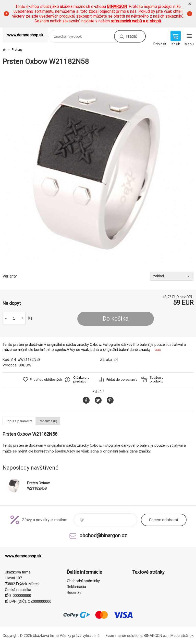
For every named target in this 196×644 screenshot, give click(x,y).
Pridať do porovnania (122, 380)
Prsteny (17, 50)
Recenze (74, 593)
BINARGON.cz (155, 636)
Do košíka (116, 319)
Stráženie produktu (157, 379)
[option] (98, 169)
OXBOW (25, 365)
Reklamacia (76, 587)
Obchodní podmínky (83, 581)
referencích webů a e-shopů (136, 21)
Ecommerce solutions (124, 636)
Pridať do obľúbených (46, 380)
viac (158, 350)
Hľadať (131, 36)
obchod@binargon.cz (103, 536)
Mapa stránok (182, 636)
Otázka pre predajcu (81, 379)
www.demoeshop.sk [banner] (25, 35)
